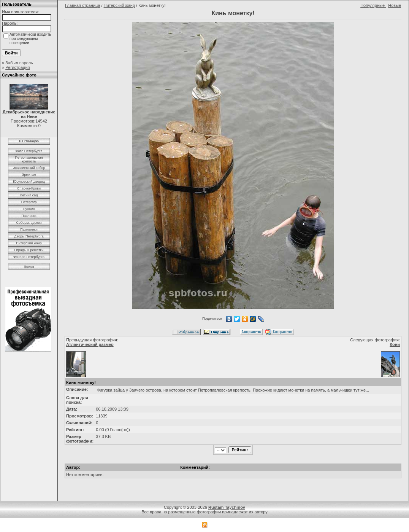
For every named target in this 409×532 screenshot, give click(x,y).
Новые (395, 5)
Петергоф (29, 202)
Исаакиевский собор (29, 168)
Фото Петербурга (29, 151)
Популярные (373, 5)
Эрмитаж (29, 175)
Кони (395, 344)
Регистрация (17, 67)
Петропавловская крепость (29, 159)
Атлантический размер (90, 344)
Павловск (29, 216)
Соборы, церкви (29, 223)
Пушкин (29, 209)
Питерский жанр (29, 243)
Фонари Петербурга (29, 257)
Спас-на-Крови (29, 188)
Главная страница (82, 5)
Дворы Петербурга (29, 236)
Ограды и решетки (29, 250)
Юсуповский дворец (29, 182)
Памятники (29, 229)
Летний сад (29, 195)
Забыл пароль (19, 63)
